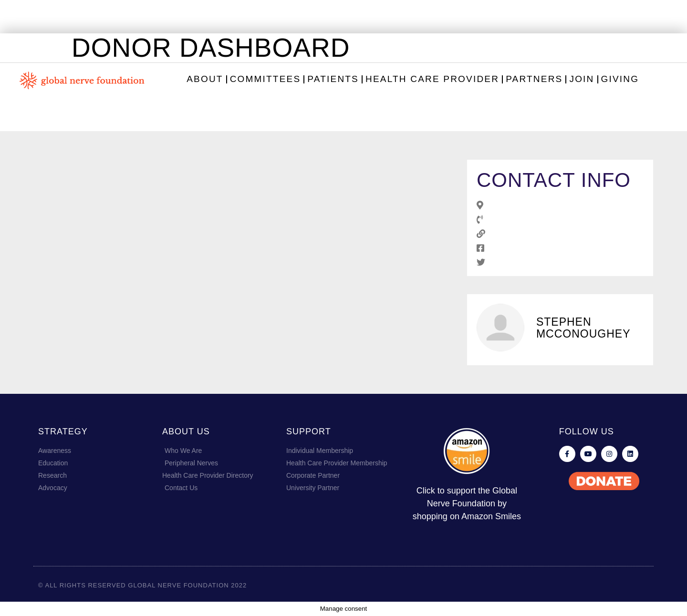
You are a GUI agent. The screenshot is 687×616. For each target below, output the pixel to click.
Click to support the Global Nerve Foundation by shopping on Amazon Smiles (467, 503)
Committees (265, 79)
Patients (333, 79)
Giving (620, 79)
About (205, 79)
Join (582, 79)
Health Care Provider (432, 79)
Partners (534, 79)
